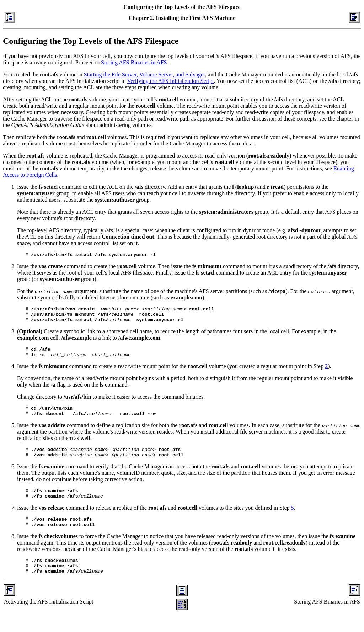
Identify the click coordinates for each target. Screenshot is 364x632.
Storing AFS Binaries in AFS (134, 62)
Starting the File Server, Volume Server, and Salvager (144, 75)
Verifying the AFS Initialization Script (170, 81)
